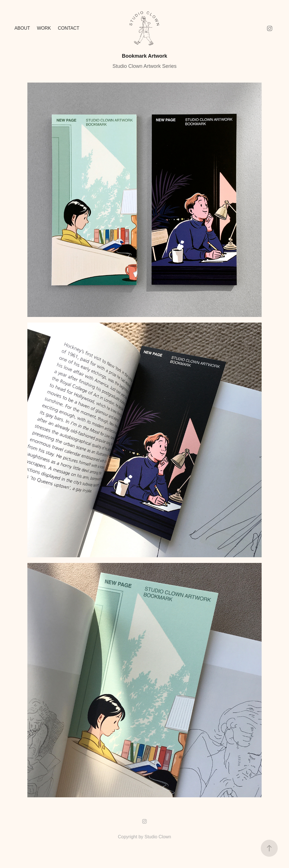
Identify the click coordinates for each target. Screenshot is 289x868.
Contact (69, 28)
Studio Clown (158, 837)
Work (44, 28)
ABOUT (22, 28)
